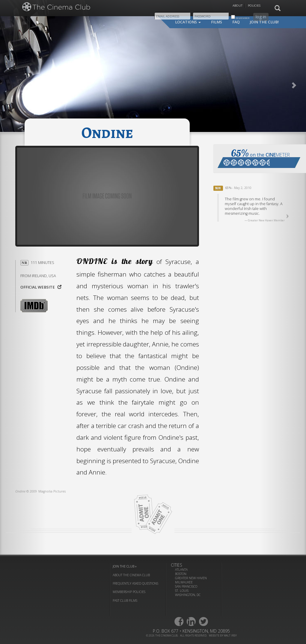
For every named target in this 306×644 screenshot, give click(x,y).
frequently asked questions (135, 583)
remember (240, 17)
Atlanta (181, 570)
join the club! (264, 22)
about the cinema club (131, 575)
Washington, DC (188, 595)
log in (261, 17)
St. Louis (182, 591)
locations (188, 22)
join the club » (125, 566)
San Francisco (186, 586)
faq (236, 22)
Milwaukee (184, 582)
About (238, 6)
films (217, 22)
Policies (254, 6)
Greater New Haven (191, 578)
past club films (125, 601)
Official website (41, 287)
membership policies (129, 592)
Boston (181, 574)
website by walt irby (223, 635)
